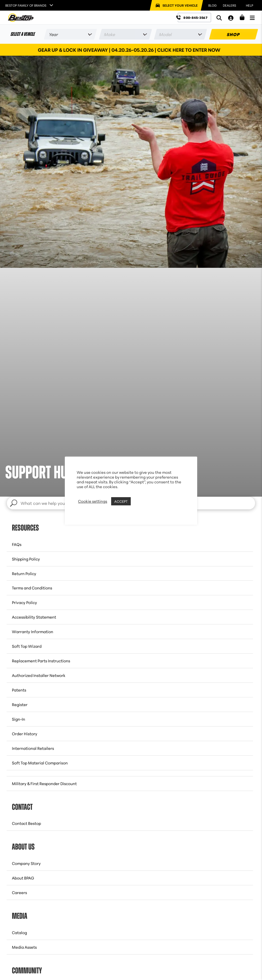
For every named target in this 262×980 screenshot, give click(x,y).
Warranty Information (33, 631)
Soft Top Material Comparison (40, 763)
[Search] (219, 18)
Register (20, 704)
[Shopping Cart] (242, 17)
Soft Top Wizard (27, 646)
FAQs (17, 544)
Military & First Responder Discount (44, 783)
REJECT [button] (139, 501)
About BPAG (23, 878)
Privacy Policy (24, 602)
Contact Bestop (26, 823)
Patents (19, 690)
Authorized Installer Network (39, 675)
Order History (25, 734)
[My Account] (231, 18)
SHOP (234, 34)
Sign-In (19, 719)
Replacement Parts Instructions (41, 661)
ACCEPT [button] (121, 501)
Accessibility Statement (34, 617)
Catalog (19, 932)
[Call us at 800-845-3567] (194, 17)
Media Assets (24, 947)
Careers (19, 892)
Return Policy (24, 573)
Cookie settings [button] (93, 501)
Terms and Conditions (32, 588)
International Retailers (33, 748)
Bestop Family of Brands (26, 5)
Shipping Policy (26, 559)
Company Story (26, 863)
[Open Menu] (252, 17)
